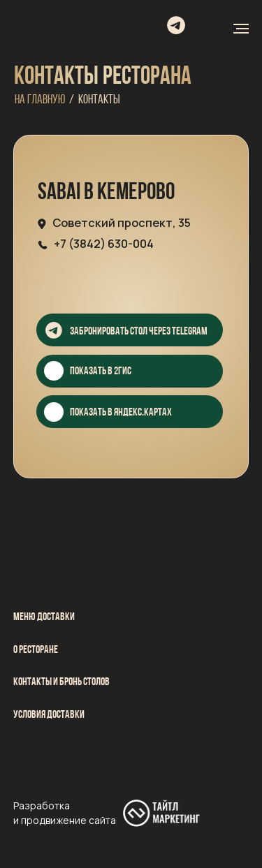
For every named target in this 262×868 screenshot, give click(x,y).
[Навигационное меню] (241, 29)
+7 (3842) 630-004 (104, 244)
